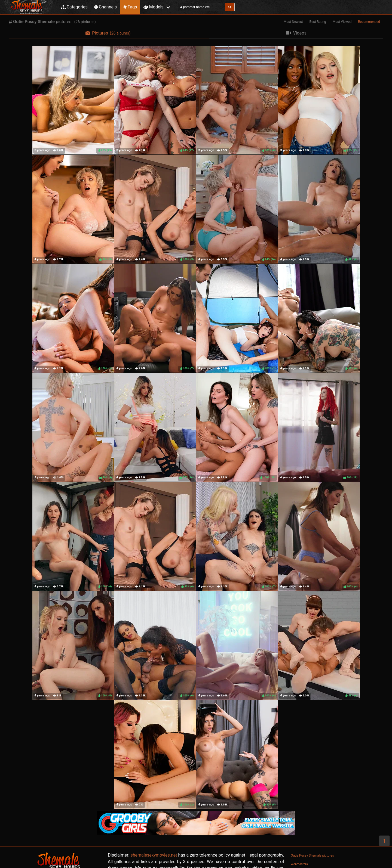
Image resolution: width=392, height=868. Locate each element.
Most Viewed (342, 22)
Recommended (369, 22)
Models (153, 7)
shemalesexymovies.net (154, 855)
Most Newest (293, 22)
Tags (130, 7)
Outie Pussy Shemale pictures (312, 855)
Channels (105, 7)
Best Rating (318, 22)
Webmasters (299, 864)
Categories (74, 7)
